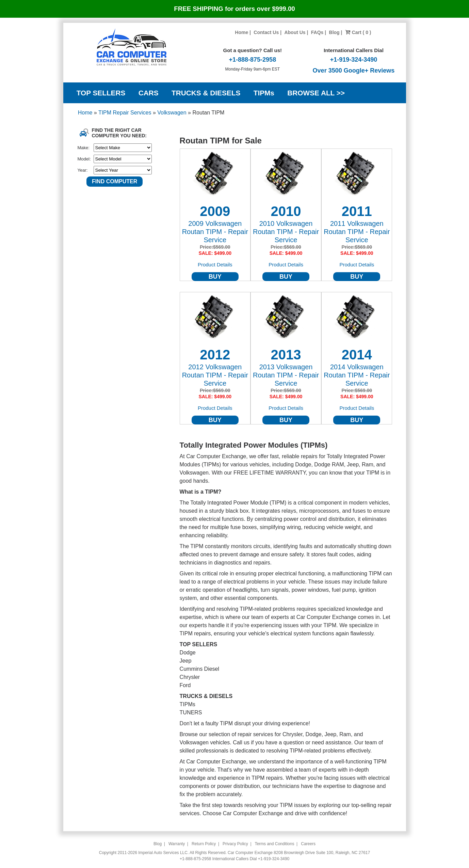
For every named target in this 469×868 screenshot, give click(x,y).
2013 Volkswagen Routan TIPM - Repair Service (286, 375)
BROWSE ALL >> (316, 93)
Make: (84, 148)
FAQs (317, 32)
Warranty (177, 844)
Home (241, 32)
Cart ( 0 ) (358, 32)
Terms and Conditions (274, 844)
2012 (215, 355)
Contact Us (266, 32)
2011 (357, 211)
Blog (334, 32)
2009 (215, 211)
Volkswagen (173, 113)
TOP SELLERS (101, 93)
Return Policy (204, 844)
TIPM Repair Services (126, 113)
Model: (84, 159)
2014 (357, 355)
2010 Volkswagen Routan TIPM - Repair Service (286, 232)
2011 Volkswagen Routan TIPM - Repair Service (357, 232)
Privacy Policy (235, 844)
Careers (308, 844)
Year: (83, 170)
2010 (286, 211)
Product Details (215, 265)
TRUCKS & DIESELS (206, 93)
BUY (215, 277)
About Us (295, 32)
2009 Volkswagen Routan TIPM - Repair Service (215, 232)
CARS (149, 93)
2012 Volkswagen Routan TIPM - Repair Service (215, 375)
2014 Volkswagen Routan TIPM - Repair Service (357, 375)
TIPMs (264, 93)
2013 (286, 355)
